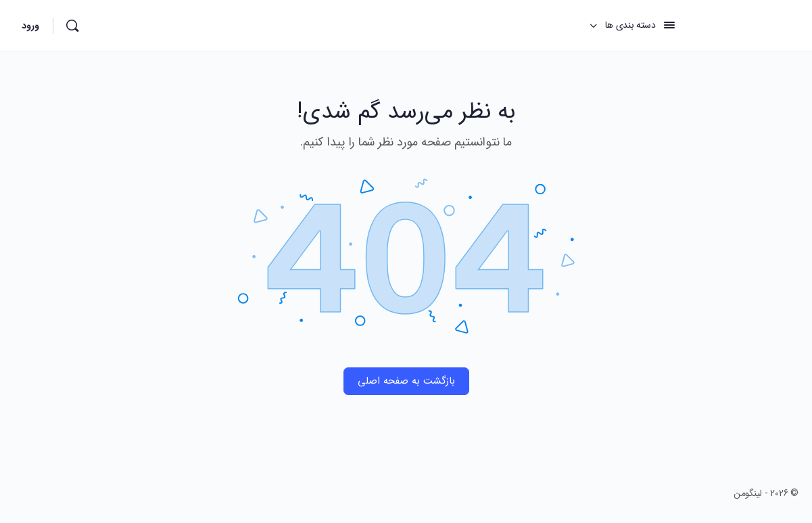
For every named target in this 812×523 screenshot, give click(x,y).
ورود (30, 26)
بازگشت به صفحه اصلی (406, 381)
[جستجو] (72, 26)
